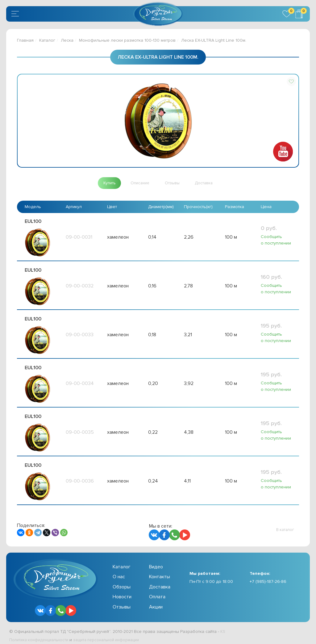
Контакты (160, 572)
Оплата (157, 592)
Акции (156, 602)
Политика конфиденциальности (42, 636)
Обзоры (122, 583)
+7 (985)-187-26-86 (268, 577)
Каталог (47, 40)
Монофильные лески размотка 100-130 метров (127, 40)
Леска (67, 40)
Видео (156, 562)
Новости (122, 592)
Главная (25, 40)
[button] (291, 82)
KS (223, 627)
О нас (119, 572)
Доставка (160, 583)
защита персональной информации (116, 636)
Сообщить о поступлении (276, 240)
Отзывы (122, 602)
